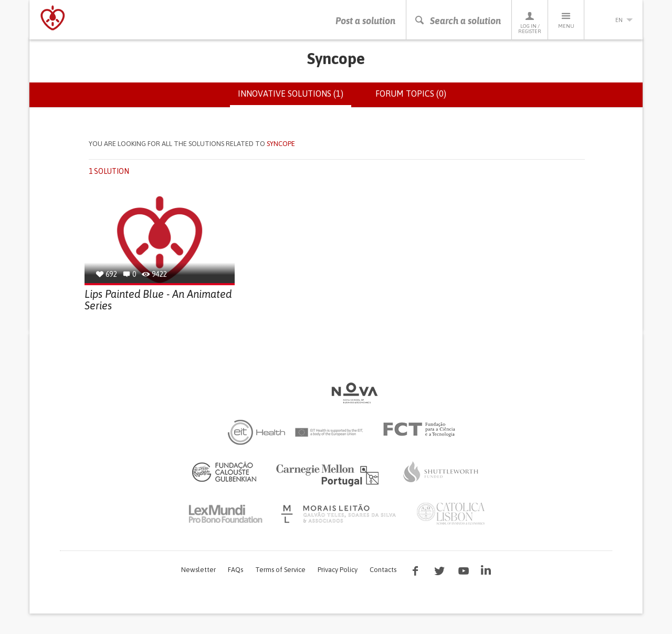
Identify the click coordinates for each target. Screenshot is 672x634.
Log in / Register (530, 22)
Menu (566, 20)
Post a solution (365, 21)
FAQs (235, 570)
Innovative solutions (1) (295, 98)
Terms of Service (280, 570)
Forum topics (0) (411, 93)
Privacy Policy (338, 570)
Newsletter (198, 570)
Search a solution (458, 21)
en (614, 20)
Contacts (383, 570)
